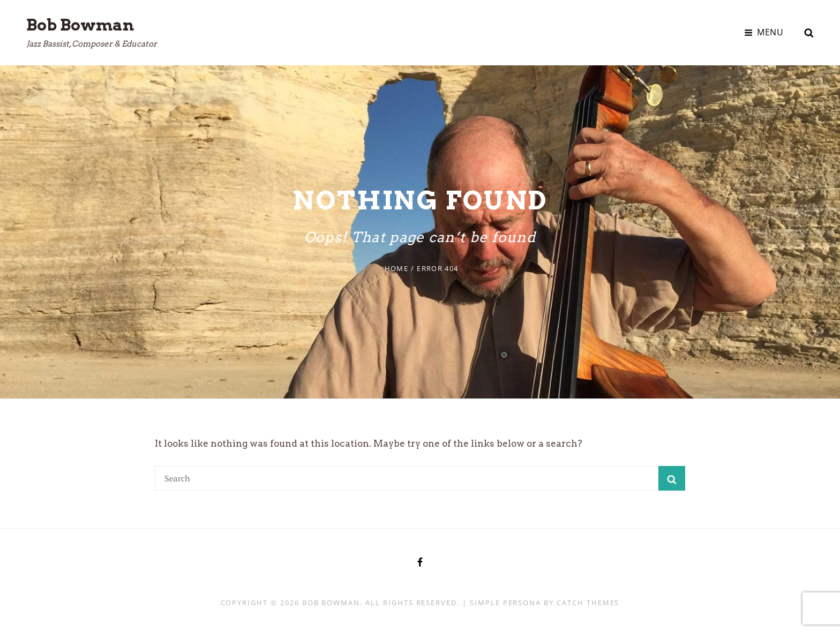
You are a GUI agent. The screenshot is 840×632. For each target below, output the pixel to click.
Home (396, 268)
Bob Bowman (80, 25)
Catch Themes (588, 603)
